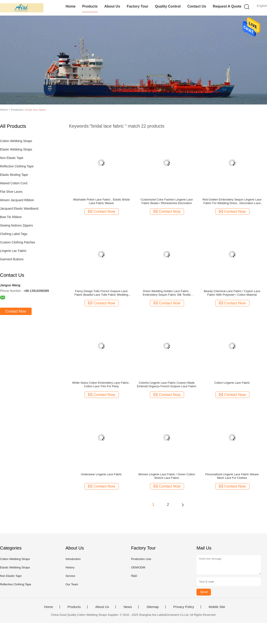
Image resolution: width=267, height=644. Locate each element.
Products (90, 6)
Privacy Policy (184, 607)
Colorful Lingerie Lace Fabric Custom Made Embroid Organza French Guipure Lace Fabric (167, 384)
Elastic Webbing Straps (16, 149)
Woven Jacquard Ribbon (17, 200)
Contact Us (197, 6)
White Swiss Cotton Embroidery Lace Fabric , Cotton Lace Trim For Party (101, 384)
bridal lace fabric (35, 110)
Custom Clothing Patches (18, 242)
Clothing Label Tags (14, 234)
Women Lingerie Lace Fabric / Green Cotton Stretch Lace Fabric (167, 476)
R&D (134, 576)
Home (71, 6)
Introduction (73, 559)
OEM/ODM (138, 567)
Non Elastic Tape (12, 158)
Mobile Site (217, 607)
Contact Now (16, 311)
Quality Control (168, 6)
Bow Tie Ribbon (11, 217)
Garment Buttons (12, 259)
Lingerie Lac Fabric (13, 251)
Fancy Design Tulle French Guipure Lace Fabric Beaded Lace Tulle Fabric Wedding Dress (101, 293)
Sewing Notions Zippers (16, 225)
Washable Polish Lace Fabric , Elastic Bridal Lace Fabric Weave (101, 201)
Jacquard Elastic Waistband (19, 209)
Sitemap (153, 607)
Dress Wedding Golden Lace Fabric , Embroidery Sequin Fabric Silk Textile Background (167, 293)
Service (70, 576)
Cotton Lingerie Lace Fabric (232, 383)
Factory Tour (138, 6)
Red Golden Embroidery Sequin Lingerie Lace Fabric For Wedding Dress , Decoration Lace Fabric (232, 201)
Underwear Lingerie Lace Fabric (101, 474)
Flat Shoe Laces (11, 192)
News (128, 607)
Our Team (72, 584)
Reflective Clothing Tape (17, 166)
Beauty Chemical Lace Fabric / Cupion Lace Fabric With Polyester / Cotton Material (232, 293)
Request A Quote (227, 6)
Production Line (141, 559)
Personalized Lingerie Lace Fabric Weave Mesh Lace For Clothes (232, 476)
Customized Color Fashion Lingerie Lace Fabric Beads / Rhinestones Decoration (167, 201)
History (70, 567)
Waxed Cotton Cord (14, 183)
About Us (112, 6)
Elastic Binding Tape (14, 175)
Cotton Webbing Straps (16, 141)
